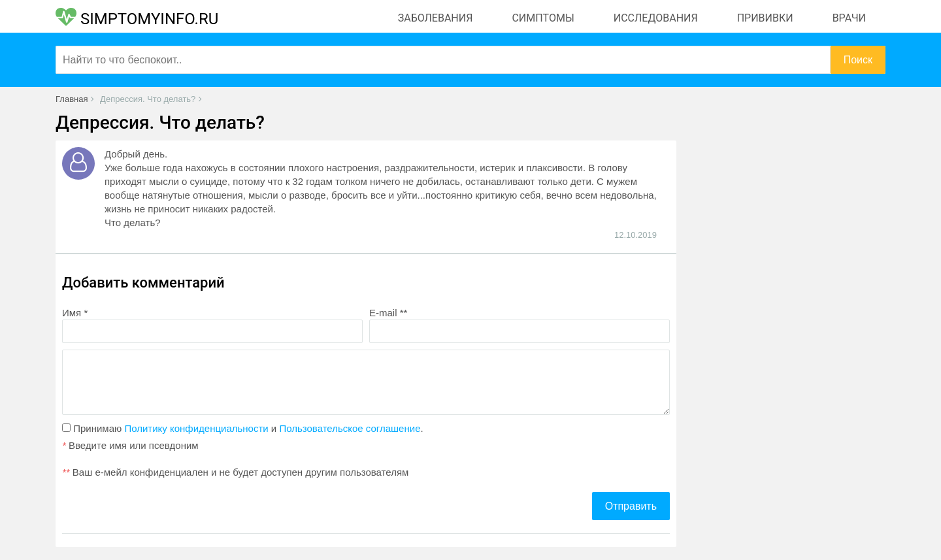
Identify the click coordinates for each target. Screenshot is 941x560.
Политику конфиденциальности (196, 428)
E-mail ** (388, 313)
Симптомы (543, 18)
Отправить (631, 506)
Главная (72, 99)
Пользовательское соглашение (350, 428)
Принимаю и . (243, 428)
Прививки (765, 18)
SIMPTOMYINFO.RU (137, 19)
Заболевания (436, 18)
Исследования (656, 18)
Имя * (75, 313)
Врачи (849, 18)
